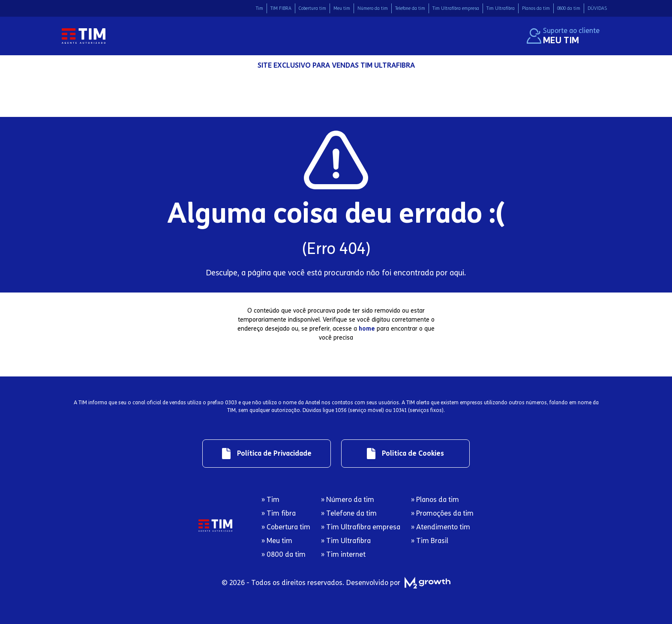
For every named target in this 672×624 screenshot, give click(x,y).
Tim (259, 8)
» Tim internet (343, 554)
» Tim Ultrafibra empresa (361, 527)
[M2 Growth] (426, 583)
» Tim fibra (279, 513)
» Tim (270, 500)
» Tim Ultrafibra (346, 541)
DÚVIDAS (597, 8)
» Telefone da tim (349, 513)
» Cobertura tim (286, 527)
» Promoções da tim (442, 513)
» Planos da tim (435, 500)
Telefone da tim (410, 8)
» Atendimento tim (441, 527)
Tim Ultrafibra (501, 8)
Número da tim (373, 8)
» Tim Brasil (430, 541)
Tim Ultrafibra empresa (456, 8)
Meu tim (342, 8)
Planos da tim (536, 8)
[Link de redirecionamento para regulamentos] (267, 454)
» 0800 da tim (283, 554)
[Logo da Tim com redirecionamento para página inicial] (84, 36)
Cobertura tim (312, 8)
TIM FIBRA (281, 8)
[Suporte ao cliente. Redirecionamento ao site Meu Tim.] (563, 36)
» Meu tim (277, 541)
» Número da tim (348, 500)
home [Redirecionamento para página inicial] (367, 329)
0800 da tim (569, 8)
